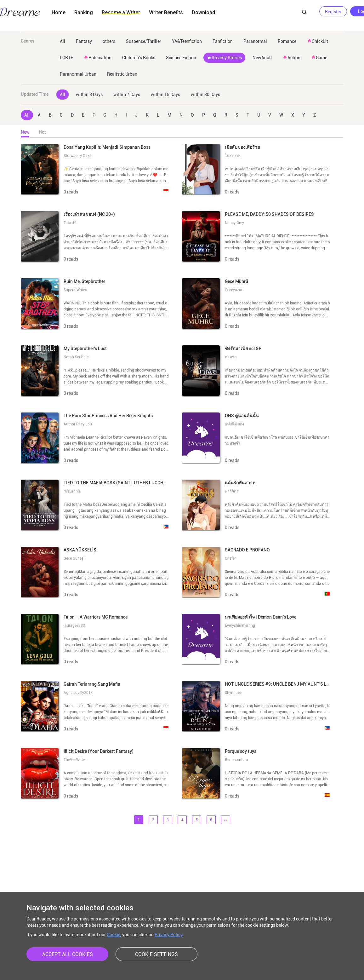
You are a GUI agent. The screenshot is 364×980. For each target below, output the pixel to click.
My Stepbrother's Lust (85, 349)
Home (59, 12)
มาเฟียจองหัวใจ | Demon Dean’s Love (261, 617)
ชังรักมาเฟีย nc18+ (243, 349)
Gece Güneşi (74, 558)
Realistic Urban (122, 74)
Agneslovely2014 (78, 693)
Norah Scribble (76, 357)
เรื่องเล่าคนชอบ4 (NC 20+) (89, 214)
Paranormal (255, 41)
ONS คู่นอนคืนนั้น (242, 416)
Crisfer (230, 558)
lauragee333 (74, 625)
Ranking (84, 12)
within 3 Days (89, 95)
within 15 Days (165, 95)
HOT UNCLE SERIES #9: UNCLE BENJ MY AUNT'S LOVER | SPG (287, 684)
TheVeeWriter (75, 760)
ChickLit (318, 41)
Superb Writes (75, 290)
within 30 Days (205, 95)
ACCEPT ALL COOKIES (68, 954)
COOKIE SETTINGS (156, 954)
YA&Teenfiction (187, 41)
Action (292, 58)
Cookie (114, 935)
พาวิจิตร (232, 491)
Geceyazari (234, 290)
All (63, 41)
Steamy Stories (224, 58)
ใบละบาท (233, 156)
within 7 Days (127, 95)
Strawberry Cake (77, 156)
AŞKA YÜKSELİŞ (80, 550)
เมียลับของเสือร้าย (242, 147)
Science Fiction (181, 58)
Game (319, 58)
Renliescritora (236, 760)
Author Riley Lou (78, 424)
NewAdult (262, 58)
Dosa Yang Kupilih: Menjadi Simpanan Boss (107, 147)
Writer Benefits (166, 12)
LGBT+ (66, 58)
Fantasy (84, 41)
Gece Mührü (236, 281)
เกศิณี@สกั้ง (234, 424)
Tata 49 (70, 223)
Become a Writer (121, 12)
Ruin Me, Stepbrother (84, 281)
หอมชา (231, 357)
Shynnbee (233, 693)
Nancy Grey (234, 223)
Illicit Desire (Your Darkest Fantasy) (99, 751)
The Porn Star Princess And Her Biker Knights (108, 416)
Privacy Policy (168, 935)
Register (333, 12)
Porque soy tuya (241, 751)
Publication (98, 58)
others (109, 41)
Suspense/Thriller (144, 41)
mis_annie (72, 491)
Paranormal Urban (78, 74)
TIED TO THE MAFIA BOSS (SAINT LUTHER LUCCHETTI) (119, 483)
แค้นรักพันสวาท (240, 483)
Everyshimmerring (240, 625)
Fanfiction (223, 41)
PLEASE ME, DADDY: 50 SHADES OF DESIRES (269, 214)
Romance (287, 41)
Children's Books (139, 58)
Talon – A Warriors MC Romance (96, 617)
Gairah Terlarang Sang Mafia (92, 684)
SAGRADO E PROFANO (247, 550)
